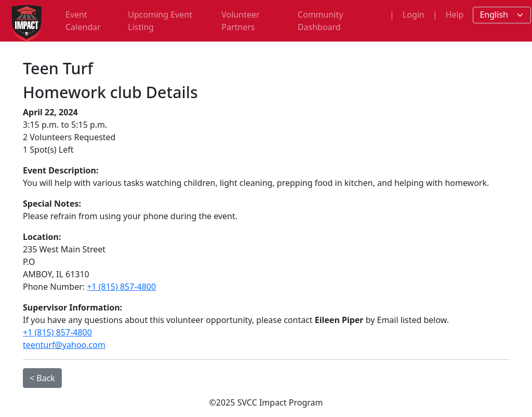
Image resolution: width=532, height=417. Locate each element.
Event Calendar (83, 21)
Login (414, 15)
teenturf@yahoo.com (64, 345)
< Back (42, 378)
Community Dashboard (321, 21)
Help (455, 15)
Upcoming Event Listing (160, 21)
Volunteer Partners (240, 21)
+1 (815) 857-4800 (121, 287)
